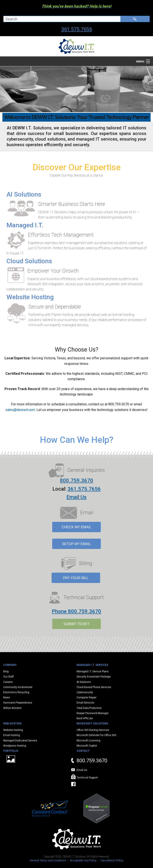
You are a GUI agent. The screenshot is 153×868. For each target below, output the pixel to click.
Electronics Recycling (16, 692)
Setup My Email (77, 544)
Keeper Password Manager (93, 713)
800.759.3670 (77, 480)
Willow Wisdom (12, 708)
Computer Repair (87, 697)
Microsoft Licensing (88, 741)
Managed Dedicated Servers (20, 741)
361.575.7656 (77, 29)
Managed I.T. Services (92, 665)
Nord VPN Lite (85, 718)
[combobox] (62, 19)
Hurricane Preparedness (18, 703)
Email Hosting (12, 735)
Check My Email (76, 527)
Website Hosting (30, 297)
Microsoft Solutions (92, 724)
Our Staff (9, 677)
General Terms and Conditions (48, 860)
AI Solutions (24, 194)
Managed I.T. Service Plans (93, 671)
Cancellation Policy (112, 860)
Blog (6, 671)
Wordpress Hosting (15, 746)
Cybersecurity (85, 692)
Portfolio (11, 751)
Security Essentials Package (94, 677)
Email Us (76, 497)
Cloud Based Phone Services (94, 687)
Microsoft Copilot (87, 746)
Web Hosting (12, 724)
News (7, 697)
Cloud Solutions (29, 261)
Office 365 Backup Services (93, 730)
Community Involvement (18, 687)
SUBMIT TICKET (76, 624)
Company (10, 665)
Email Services (85, 703)
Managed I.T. (25, 225)
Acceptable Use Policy (83, 860)
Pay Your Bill (76, 578)
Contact (83, 751)
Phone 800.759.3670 (76, 611)
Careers (8, 682)
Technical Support (87, 778)
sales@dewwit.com (20, 410)
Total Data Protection (89, 708)
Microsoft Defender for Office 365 (96, 735)
